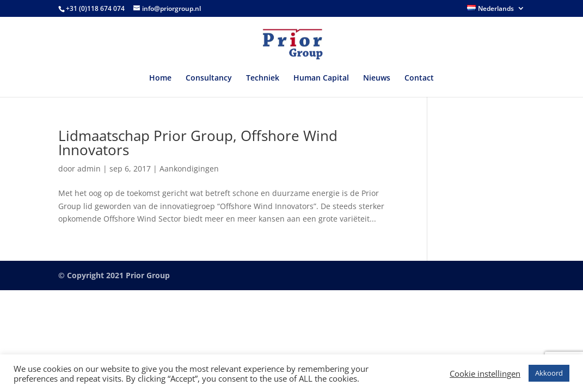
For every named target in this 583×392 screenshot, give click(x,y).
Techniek (263, 78)
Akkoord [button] (549, 373)
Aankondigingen (189, 169)
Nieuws (377, 78)
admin (89, 169)
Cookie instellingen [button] (485, 373)
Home (160, 78)
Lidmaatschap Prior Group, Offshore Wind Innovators (198, 143)
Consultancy (209, 78)
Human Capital (321, 78)
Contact (419, 78)
